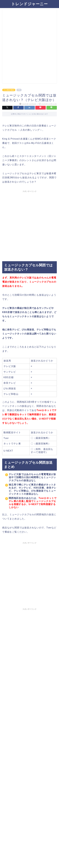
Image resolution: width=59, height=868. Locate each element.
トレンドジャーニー (29, 4)
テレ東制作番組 (9, 90)
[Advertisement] (29, 48)
